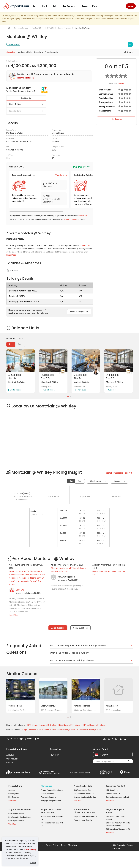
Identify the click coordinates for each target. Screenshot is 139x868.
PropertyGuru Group (17, 766)
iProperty (126, 789)
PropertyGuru (15, 803)
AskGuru (12, 807)
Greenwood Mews (49, 722)
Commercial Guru (18, 789)
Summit (80, 789)
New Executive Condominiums (20, 834)
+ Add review (116, 119)
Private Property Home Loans (52, 807)
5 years (117, 481)
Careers (10, 779)
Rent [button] (46, 6)
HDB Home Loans (48, 810)
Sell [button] (56, 6)
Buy (11, 344)
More (97, 6)
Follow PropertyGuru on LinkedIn (125, 756)
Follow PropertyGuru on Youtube (121, 756)
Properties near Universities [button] (85, 833)
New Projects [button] (71, 6)
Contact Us (55, 766)
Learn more (83, 216)
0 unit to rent (26, 111)
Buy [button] (36, 6)
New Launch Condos (16, 830)
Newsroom (55, 771)
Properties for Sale (83, 803)
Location (38, 52)
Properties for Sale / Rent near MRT (51, 827)
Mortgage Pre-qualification (51, 817)
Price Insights (51, 52)
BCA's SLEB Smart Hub (71, 220)
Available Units (25, 52)
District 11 (86, 245)
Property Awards (49, 789)
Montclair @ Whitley (17, 382)
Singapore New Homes (20, 826)
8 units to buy (26, 104)
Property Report (106, 789)
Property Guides (14, 810)
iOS (37, 755)
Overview (11, 52)
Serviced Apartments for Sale (85, 814)
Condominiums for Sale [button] (84, 810)
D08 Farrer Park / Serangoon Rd (118, 846)
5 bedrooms (95, 481)
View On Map (61, 175)
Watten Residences (82, 722)
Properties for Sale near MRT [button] (52, 835)
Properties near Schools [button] (84, 837)
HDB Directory (14, 814)
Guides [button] (85, 6)
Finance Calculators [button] (50, 814)
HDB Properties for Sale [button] (84, 807)
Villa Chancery (112, 722)
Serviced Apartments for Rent (117, 814)
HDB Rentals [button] (112, 807)
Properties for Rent (116, 803)
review (121, 84)
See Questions (80, 628)
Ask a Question (58, 628)
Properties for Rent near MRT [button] (52, 841)
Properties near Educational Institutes (84, 827)
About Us (10, 771)
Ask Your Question (79, 312)
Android (29, 755)
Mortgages (46, 803)
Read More (11, 255)
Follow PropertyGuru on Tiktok (132, 756)
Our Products (12, 775)
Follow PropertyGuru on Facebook (112, 756)
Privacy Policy (30, 849)
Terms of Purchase (69, 862)
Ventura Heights (15, 722)
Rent (80, 481)
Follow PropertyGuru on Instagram (116, 756)
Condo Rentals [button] (113, 810)
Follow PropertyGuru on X (128, 756)
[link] (49, 76)
